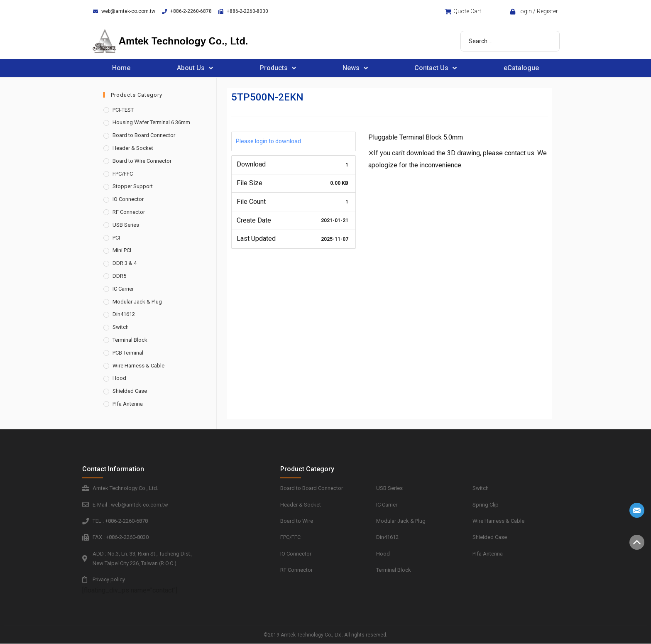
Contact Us (436, 68)
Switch (121, 327)
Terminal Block (130, 340)
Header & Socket (133, 148)
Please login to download (268, 141)
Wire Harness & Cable (138, 366)
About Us (195, 68)
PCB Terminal (128, 353)
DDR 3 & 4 (125, 263)
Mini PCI (122, 250)
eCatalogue (521, 68)
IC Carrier (123, 289)
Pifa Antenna (128, 404)
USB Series (126, 225)
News (355, 68)
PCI (116, 238)
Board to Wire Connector (142, 161)
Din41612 (124, 314)
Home (121, 68)
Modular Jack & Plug (137, 302)
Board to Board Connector (144, 135)
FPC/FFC (123, 174)
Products (278, 68)
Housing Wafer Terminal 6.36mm (151, 122)
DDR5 (119, 276)
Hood (119, 378)
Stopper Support (133, 186)
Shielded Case (130, 391)
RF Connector (129, 212)
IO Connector (128, 199)
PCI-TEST (123, 110)
